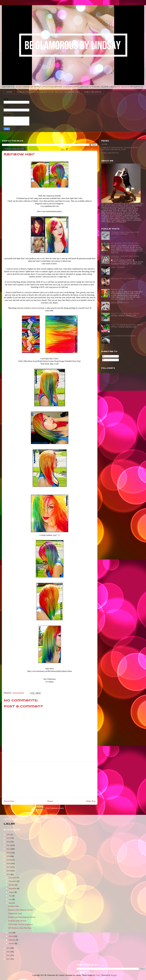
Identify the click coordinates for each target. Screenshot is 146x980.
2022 (9, 849)
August (12, 892)
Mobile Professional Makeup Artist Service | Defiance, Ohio (48, 92)
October (12, 885)
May (11, 903)
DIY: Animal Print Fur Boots (125, 243)
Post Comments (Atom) (55, 808)
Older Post (91, 801)
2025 (9, 838)
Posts (107, 356)
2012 (9, 955)
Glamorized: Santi (15, 914)
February (12, 940)
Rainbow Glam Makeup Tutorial (20, 910)
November (13, 881)
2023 (9, 845)
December (13, 878)
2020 (9, 856)
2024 (9, 842)
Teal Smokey (118, 267)
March (11, 936)
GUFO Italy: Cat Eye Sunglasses (20, 924)
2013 (9, 952)
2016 (9, 871)
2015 (9, 874)
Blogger (114, 975)
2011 (8, 959)
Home (9, 92)
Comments (109, 360)
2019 (9, 860)
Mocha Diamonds (120, 303)
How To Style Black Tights (125, 314)
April (11, 933)
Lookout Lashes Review (17, 921)
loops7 (98, 975)
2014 (9, 948)
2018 (9, 864)
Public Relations (93, 92)
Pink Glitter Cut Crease (123, 279)
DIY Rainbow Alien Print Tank (20, 928)
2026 (9, 834)
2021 (9, 853)
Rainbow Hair (118, 290)
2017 (9, 867)
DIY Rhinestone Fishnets (123, 336)
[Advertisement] (50, 780)
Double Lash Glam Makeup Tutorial (22, 917)
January (12, 943)
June (11, 899)
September (13, 888)
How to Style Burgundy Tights (127, 325)
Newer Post (9, 801)
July (10, 896)
